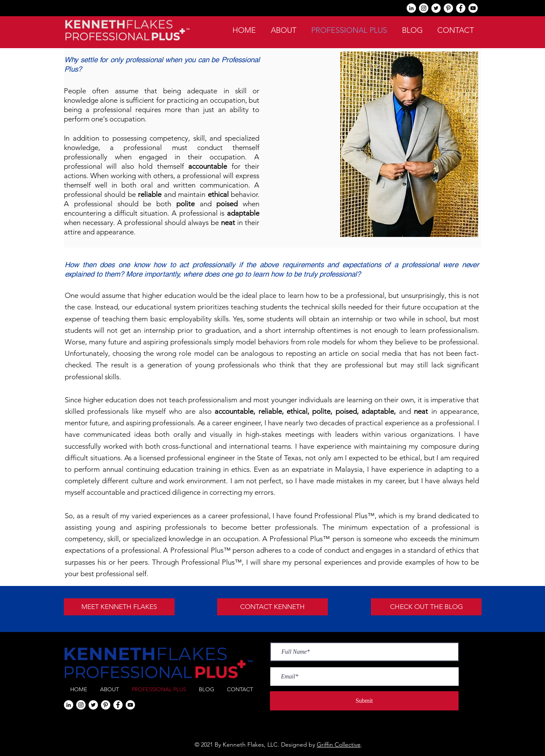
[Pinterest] (448, 8)
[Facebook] (461, 8)
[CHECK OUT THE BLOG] (426, 607)
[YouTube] (473, 8)
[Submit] (364, 701)
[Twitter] (436, 8)
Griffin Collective (339, 744)
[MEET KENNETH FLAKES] (119, 607)
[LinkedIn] (411, 8)
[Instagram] (424, 8)
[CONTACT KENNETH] (272, 607)
